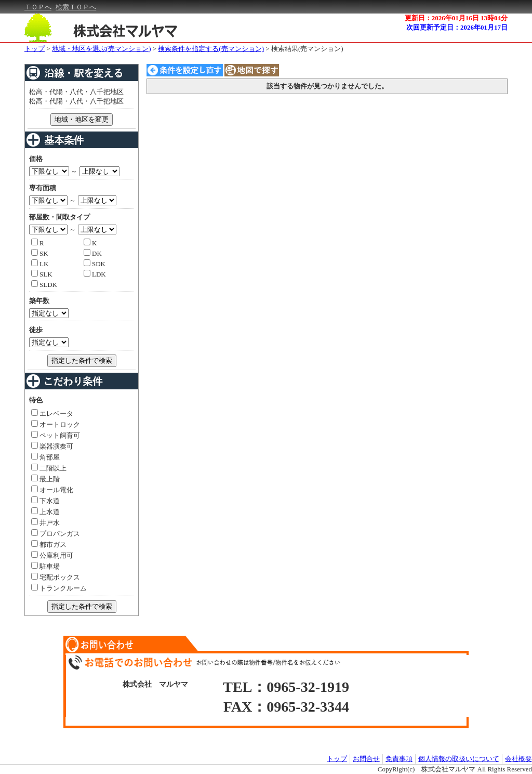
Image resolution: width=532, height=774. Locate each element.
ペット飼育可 (56, 435)
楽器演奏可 (52, 446)
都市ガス (49, 545)
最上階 (45, 479)
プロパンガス (56, 534)
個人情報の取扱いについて (459, 759)
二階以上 (49, 468)
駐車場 (45, 566)
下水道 (45, 501)
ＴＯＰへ (38, 7)
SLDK (44, 285)
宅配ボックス (56, 577)
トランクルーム (59, 588)
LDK (95, 274)
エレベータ (52, 414)
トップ (35, 49)
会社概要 (518, 759)
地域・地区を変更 (82, 119)
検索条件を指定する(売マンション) (211, 49)
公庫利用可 (52, 555)
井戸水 (45, 523)
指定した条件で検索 (82, 360)
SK (40, 253)
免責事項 (399, 759)
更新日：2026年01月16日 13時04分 (456, 18)
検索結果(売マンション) (307, 49)
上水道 (45, 512)
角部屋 (45, 457)
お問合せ (366, 759)
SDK (95, 264)
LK (40, 264)
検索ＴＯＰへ (76, 7)
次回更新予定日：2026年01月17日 (457, 27)
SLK (42, 274)
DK (93, 253)
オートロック (56, 424)
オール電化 (52, 490)
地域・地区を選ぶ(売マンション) (102, 49)
